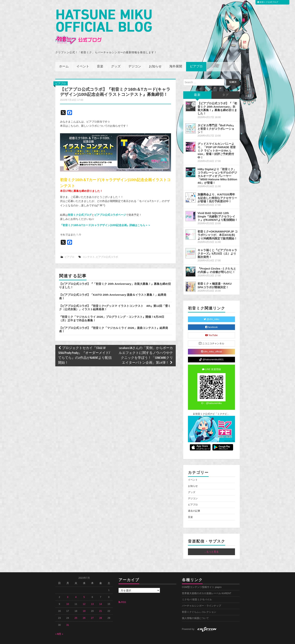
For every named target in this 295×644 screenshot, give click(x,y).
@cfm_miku (211, 311)
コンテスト (89, 249)
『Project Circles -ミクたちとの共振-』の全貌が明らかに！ (217, 262)
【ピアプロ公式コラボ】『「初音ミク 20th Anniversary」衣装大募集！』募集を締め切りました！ (217, 100)
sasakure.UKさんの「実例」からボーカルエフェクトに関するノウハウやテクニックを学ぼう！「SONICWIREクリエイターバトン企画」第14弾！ (146, 347)
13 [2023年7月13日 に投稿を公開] (92, 596)
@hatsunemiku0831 (211, 351)
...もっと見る (211, 543)
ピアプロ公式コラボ (107, 249)
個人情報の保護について (195, 610)
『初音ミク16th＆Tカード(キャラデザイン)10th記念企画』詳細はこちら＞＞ (105, 217)
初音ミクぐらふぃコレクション (199, 604)
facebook (211, 319)
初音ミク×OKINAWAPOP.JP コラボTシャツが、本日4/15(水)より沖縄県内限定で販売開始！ (218, 227)
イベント (83, 58)
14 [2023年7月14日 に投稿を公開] (101, 596)
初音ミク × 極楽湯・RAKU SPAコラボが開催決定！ (215, 277)
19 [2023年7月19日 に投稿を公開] (84, 603)
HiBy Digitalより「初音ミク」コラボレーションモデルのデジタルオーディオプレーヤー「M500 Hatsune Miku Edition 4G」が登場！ (217, 168)
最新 (197, 87)
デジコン (135, 58)
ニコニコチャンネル (212, 335)
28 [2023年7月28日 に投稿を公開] (101, 610)
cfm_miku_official (212, 343)
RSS (122, 594)
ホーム (64, 58)
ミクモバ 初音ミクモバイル (197, 591)
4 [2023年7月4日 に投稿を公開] (76, 589)
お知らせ (155, 58)
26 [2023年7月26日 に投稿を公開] (84, 610)
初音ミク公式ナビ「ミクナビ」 (211, 406)
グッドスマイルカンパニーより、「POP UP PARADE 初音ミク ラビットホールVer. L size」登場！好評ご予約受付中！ (217, 142)
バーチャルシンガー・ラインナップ (201, 598)
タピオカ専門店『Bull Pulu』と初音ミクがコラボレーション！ (216, 120)
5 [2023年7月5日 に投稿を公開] (84, 589)
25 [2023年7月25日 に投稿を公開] (76, 610)
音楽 (100, 58)
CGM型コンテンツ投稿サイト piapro (202, 579)
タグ (226, 87)
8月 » (60, 626)
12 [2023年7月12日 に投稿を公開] (84, 596)
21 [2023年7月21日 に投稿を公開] (101, 603)
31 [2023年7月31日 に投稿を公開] (68, 617)
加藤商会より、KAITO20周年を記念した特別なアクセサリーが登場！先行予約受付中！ (217, 189)
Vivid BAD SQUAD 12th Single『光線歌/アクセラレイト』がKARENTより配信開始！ (218, 208)
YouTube (211, 327)
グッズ (116, 58)
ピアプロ (196, 58)
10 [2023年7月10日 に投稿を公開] (68, 596)
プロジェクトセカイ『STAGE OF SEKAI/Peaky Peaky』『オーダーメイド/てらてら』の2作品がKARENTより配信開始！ (85, 347)
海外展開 (176, 58)
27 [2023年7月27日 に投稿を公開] (92, 610)
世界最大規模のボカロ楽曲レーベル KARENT (207, 585)
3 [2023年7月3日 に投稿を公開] (68, 589)
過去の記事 (194, 503)
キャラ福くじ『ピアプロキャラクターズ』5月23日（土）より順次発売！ (217, 245)
